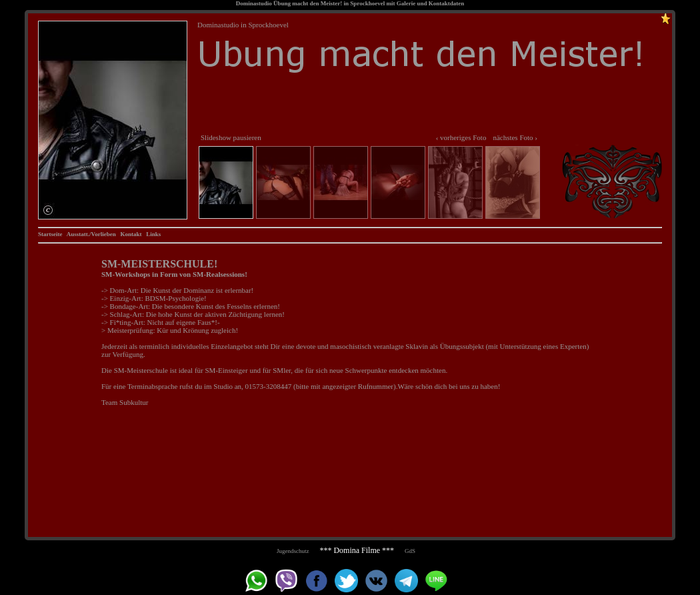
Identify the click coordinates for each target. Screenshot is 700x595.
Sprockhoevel (367, 3)
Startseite (50, 234)
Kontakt (131, 234)
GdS (410, 551)
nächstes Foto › (515, 137)
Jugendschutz (293, 551)
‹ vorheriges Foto (461, 137)
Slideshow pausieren (231, 137)
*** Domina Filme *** (357, 550)
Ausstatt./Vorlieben (91, 234)
